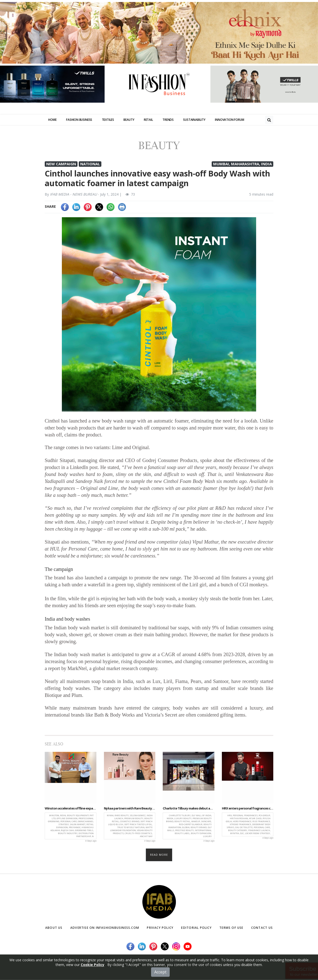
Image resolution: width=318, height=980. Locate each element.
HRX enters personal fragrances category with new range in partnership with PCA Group (248, 810)
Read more (159, 856)
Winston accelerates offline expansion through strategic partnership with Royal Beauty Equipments (71, 810)
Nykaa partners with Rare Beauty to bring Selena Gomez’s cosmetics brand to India (130, 810)
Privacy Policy (163, 929)
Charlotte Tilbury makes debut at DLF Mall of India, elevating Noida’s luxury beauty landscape (189, 810)
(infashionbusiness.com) (197, 966)
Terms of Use (232, 929)
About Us (55, 929)
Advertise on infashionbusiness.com (106, 929)
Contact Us (261, 929)
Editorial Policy (198, 929)
